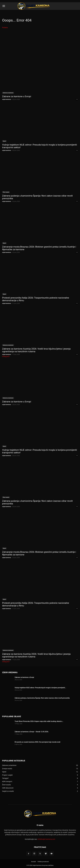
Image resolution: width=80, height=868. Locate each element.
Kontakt (33, 862)
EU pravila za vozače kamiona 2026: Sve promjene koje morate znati (37, 742)
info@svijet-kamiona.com (46, 839)
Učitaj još (6, 356)
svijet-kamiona (7, 99)
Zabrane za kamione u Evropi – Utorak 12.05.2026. (32, 732)
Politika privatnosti (43, 862)
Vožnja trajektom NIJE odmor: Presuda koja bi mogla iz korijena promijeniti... (40, 688)
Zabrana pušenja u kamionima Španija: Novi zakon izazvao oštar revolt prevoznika (42, 698)
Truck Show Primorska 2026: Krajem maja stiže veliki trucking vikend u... (39, 721)
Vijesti (4, 141)
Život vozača (6, 192)
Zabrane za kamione (8, 93)
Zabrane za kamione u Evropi (17, 96)
